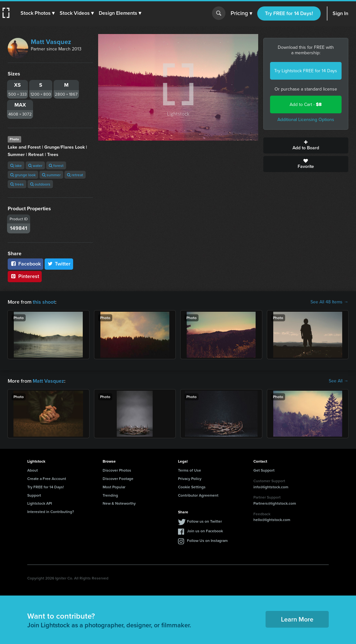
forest (56, 165)
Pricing (241, 13)
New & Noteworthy (119, 503)
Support (34, 495)
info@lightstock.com (271, 487)
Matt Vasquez (51, 42)
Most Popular (114, 487)
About (33, 470)
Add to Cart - (306, 104)
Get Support (264, 470)
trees (17, 184)
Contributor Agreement (198, 495)
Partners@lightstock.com (275, 503)
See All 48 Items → (329, 302)
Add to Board (306, 145)
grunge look (23, 175)
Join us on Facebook (205, 531)
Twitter (59, 264)
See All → (339, 381)
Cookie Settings (192, 487)
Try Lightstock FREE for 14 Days (306, 71)
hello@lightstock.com (272, 520)
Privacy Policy (190, 479)
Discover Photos (117, 470)
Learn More (297, 619)
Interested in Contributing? (51, 512)
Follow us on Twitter (204, 521)
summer (51, 175)
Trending (110, 495)
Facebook (25, 264)
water (35, 165)
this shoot (44, 302)
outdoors (40, 184)
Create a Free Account (47, 479)
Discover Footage (118, 479)
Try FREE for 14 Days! (289, 13)
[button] (38, 13)
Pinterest (25, 276)
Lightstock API (40, 503)
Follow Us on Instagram (207, 540)
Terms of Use (190, 470)
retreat (75, 175)
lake (16, 165)
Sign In (340, 13)
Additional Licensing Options (306, 120)
